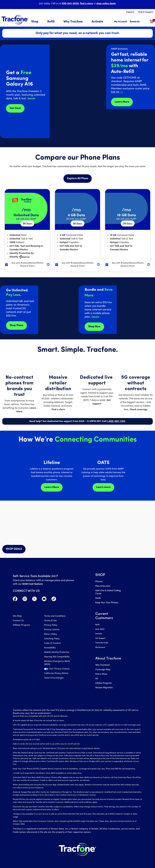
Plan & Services (103, 586)
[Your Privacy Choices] (57, 670)
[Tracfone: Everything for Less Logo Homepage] (15, 20)
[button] (37, 22)
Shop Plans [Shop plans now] (16, 325)
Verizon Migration (104, 688)
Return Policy (50, 634)
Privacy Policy (51, 625)
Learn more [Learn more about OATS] (103, 487)
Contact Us (18, 621)
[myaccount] (121, 22)
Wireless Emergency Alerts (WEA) (57, 663)
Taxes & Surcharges (54, 678)
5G (97, 679)
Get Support (100, 638)
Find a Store (101, 674)
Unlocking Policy (52, 639)
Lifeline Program (103, 683)
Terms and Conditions (55, 616)
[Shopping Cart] (152, 22)
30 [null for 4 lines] (27, 224)
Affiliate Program (21, 625)
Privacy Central (52, 630)
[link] (97, 22)
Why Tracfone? (103, 665)
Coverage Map (103, 670)
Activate (99, 634)
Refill (97, 625)
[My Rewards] (135, 22)
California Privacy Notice (56, 673)
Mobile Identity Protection (57, 652)
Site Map (17, 616)
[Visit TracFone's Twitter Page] (34, 600)
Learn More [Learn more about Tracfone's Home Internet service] (122, 102)
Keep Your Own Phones (107, 603)
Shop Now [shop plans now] (94, 327)
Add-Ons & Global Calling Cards (108, 592)
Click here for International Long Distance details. (79, 748)
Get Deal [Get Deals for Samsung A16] (15, 108)
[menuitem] (37, 22)
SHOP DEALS (14, 549)
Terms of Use (50, 621)
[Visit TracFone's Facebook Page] (15, 600)
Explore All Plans (78, 178)
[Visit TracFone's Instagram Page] (25, 600)
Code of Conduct (52, 643)
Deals (98, 598)
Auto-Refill (100, 629)
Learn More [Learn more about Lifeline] (52, 487)
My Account (100, 647)
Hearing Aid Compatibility (57, 657)
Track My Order (102, 643)
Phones (99, 582)
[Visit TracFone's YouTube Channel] (44, 600)
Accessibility (50, 648)
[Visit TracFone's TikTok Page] (54, 600)
